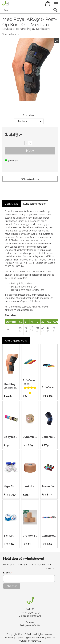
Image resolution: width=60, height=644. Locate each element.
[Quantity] (30, 143)
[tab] (12, 204)
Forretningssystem (14, 638)
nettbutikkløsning (37, 638)
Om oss (30, 622)
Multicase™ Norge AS (30, 641)
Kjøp (30, 151)
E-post (8, 573)
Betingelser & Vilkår (30, 625)
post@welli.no (34, 616)
